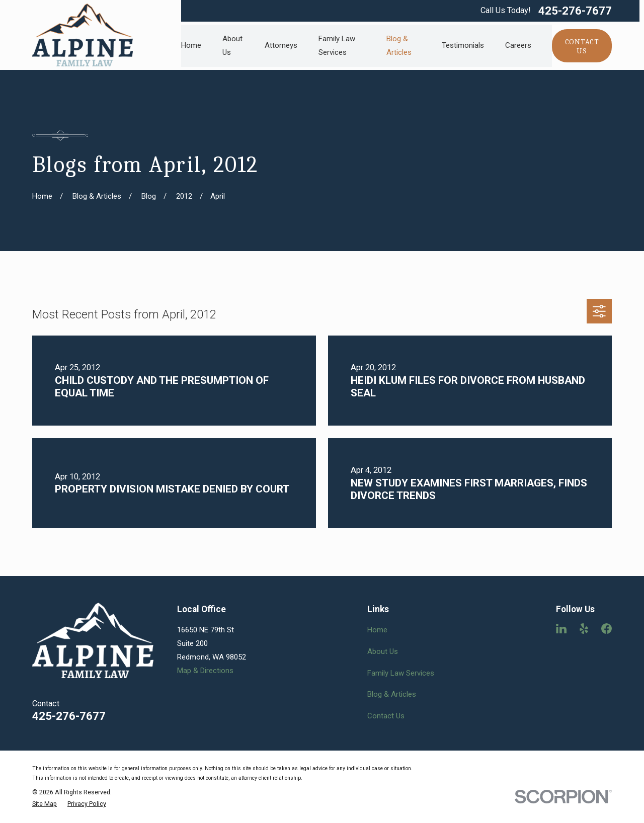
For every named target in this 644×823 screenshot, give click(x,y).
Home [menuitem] (191, 45)
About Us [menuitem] (232, 46)
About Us (383, 651)
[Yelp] (584, 629)
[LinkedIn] (561, 629)
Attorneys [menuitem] (281, 45)
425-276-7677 (575, 11)
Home (377, 630)
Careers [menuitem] (518, 45)
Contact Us (386, 716)
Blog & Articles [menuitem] (399, 46)
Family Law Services (401, 673)
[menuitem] (45, 804)
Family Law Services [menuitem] (337, 46)
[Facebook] (607, 629)
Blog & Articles (392, 694)
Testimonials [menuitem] (463, 45)
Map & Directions (205, 671)
